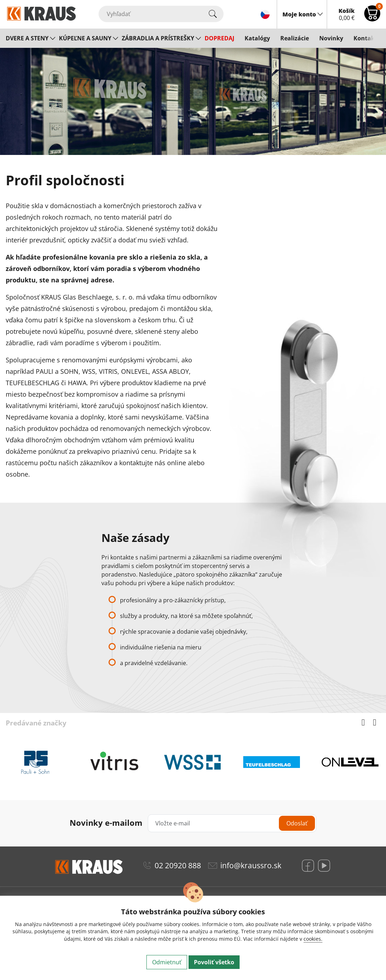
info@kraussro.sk (251, 865)
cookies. (313, 939)
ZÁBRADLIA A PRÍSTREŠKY (158, 38)
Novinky (331, 38)
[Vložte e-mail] (232, 823)
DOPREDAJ (219, 38)
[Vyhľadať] (161, 14)
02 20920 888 (178, 865)
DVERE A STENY (27, 38)
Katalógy (257, 38)
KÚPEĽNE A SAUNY (85, 38)
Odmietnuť (167, 962)
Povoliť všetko (214, 962)
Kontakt (365, 38)
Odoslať (297, 823)
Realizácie (295, 38)
